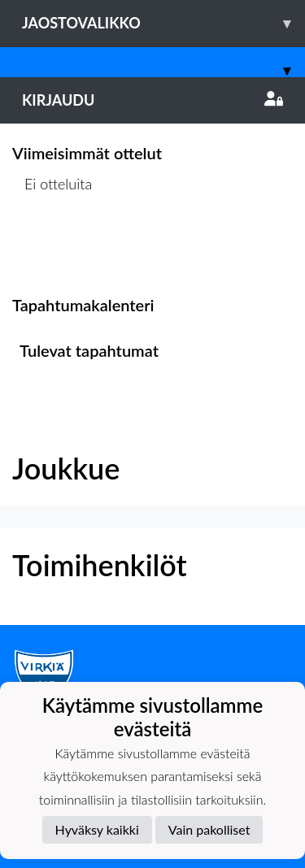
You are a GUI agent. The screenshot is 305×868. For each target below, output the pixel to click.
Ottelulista (52, 247)
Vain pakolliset (209, 829)
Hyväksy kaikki (97, 829)
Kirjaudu (152, 100)
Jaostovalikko (163, 23)
